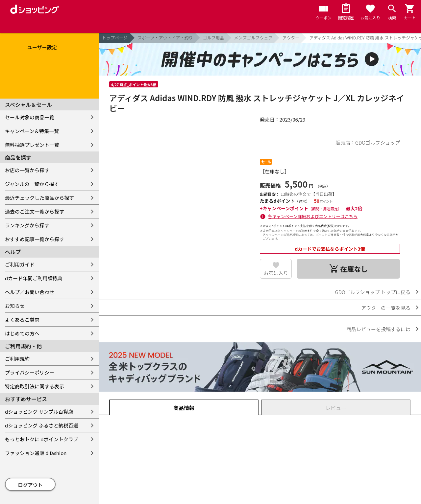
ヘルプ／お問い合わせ (30, 292)
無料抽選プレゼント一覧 (32, 145)
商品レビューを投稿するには (378, 329)
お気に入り (276, 273)
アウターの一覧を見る (386, 308)
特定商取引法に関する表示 (35, 386)
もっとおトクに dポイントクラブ (42, 439)
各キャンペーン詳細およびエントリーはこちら (313, 216)
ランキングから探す (27, 225)
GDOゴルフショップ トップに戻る (373, 292)
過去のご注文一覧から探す (35, 211)
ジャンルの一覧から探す (32, 184)
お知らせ (15, 306)
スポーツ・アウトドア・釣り (165, 38)
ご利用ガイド (20, 264)
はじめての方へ (22, 333)
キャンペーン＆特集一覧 (32, 131)
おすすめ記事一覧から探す (35, 239)
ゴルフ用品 (214, 38)
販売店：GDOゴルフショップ (368, 142)
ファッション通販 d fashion (36, 453)
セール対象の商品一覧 (30, 117)
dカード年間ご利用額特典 (34, 278)
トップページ (115, 38)
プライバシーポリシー (30, 372)
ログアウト (30, 485)
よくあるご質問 (22, 320)
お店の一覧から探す (27, 170)
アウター (291, 38)
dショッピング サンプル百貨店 (39, 412)
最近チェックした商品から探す (39, 198)
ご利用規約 (17, 359)
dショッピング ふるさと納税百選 (42, 425)
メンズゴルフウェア (253, 38)
